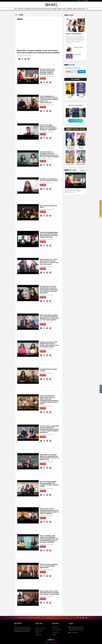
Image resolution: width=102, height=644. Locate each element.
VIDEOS (64, 9)
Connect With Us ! (75, 633)
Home (16, 15)
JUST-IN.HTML (38, 635)
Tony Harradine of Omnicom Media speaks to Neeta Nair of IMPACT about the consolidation (49, 100)
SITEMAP (54, 635)
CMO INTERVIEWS (28, 9)
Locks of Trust (77, 54)
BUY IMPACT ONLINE (76, 121)
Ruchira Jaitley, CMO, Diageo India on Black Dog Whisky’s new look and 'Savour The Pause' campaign (49, 290)
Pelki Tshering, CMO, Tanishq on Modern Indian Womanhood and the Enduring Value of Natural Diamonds (49, 539)
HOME (15, 9)
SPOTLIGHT (48, 9)
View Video (43, 78)
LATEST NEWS (35, 9)
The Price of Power (78, 47)
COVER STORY (20, 9)
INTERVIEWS (54, 9)
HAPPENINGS (69, 9)
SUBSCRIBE (82, 72)
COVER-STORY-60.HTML (40, 628)
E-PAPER (74, 9)
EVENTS (83, 9)
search (87, 8)
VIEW (83, 171)
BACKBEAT (60, 9)
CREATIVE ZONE (42, 9)
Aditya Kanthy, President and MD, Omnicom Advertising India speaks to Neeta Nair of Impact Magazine (49, 429)
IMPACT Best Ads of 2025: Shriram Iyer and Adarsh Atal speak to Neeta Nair (49, 593)
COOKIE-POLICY (55, 632)
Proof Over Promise (74, 34)
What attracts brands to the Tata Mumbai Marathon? (49, 566)
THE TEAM (79, 9)
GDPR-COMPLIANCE (56, 630)
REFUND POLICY (56, 627)
